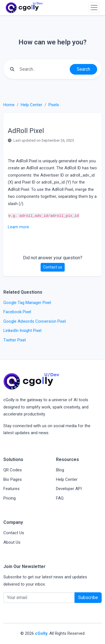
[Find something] (43, 69)
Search (83, 69)
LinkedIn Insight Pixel (22, 331)
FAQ (60, 498)
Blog (60, 470)
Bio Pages (13, 479)
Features (11, 489)
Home (9, 105)
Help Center (32, 105)
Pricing (10, 498)
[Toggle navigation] (94, 8)
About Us (12, 542)
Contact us (53, 267)
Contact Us (14, 533)
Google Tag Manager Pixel (27, 303)
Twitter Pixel (15, 340)
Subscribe (88, 597)
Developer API (69, 489)
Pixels (54, 105)
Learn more (18, 227)
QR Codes (13, 470)
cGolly (41, 633)
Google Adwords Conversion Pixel (35, 321)
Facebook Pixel (17, 312)
